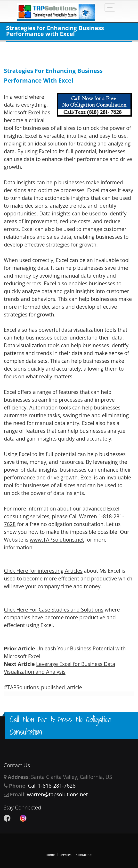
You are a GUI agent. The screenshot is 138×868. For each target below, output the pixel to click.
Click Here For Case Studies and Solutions (54, 609)
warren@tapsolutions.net (57, 794)
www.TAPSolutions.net (57, 540)
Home (50, 855)
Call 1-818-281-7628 (52, 786)
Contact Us (84, 855)
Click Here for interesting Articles (43, 571)
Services (65, 855)
